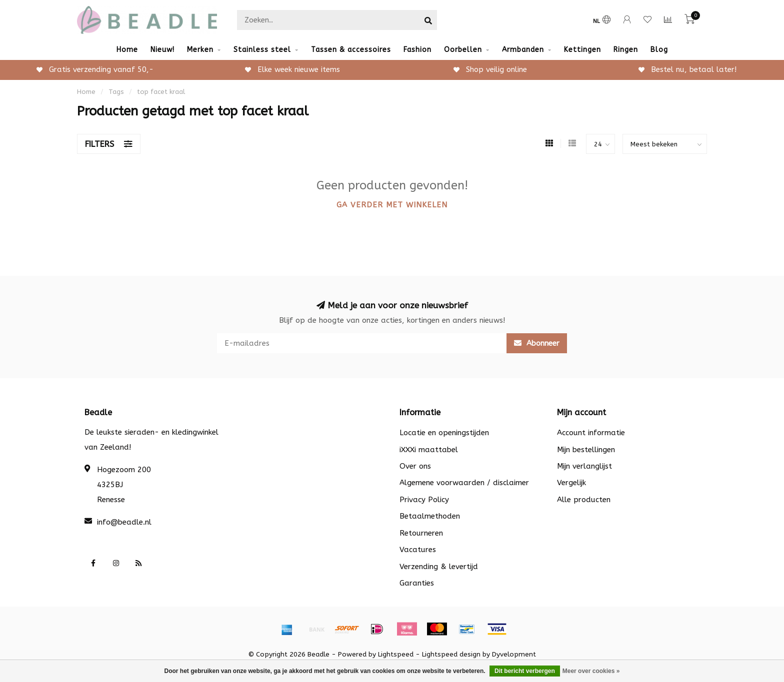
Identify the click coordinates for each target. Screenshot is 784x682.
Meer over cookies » (591, 671)
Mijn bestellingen (586, 450)
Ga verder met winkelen (392, 205)
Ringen (626, 50)
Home (127, 50)
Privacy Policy (424, 500)
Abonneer (537, 343)
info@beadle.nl (124, 522)
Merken (200, 50)
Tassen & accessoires (351, 50)
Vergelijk (571, 483)
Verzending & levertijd (439, 567)
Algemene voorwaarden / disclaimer (464, 483)
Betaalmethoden (430, 516)
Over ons (415, 466)
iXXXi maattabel (429, 450)
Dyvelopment (514, 655)
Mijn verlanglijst (584, 466)
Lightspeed (396, 655)
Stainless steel (262, 50)
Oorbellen (463, 50)
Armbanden (523, 50)
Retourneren (421, 533)
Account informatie (591, 433)
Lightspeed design (451, 655)
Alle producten (584, 500)
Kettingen (582, 50)
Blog (659, 50)
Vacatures (418, 550)
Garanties (417, 583)
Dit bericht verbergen (525, 671)
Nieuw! (162, 50)
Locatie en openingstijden (444, 433)
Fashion (417, 50)
